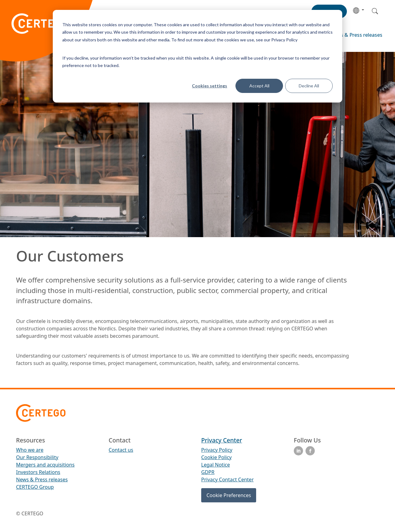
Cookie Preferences (229, 495)
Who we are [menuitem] (30, 450)
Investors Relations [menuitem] (38, 472)
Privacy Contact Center (227, 480)
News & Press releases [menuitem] (42, 480)
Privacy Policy (217, 450)
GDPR (208, 472)
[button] (359, 10)
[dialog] (197, 56)
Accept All (259, 86)
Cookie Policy (216, 457)
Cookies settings (210, 86)
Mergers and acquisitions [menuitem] (45, 465)
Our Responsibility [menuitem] (37, 457)
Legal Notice (216, 465)
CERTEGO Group (35, 487)
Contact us (121, 450)
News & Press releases (356, 35)
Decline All (309, 86)
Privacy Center (222, 440)
